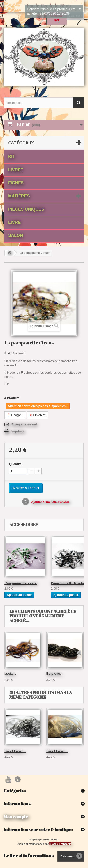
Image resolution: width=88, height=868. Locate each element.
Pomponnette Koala (68, 583)
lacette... (10, 673)
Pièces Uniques (26, 209)
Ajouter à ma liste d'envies (50, 502)
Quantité (15, 464)
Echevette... (55, 673)
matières (19, 196)
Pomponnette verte (21, 583)
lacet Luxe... (15, 751)
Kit (12, 157)
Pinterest (38, 415)
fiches (16, 183)
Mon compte (16, 817)
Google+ (15, 415)
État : (8, 353)
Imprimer (18, 431)
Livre (14, 222)
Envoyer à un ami (24, 424)
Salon (16, 235)
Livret (16, 170)
